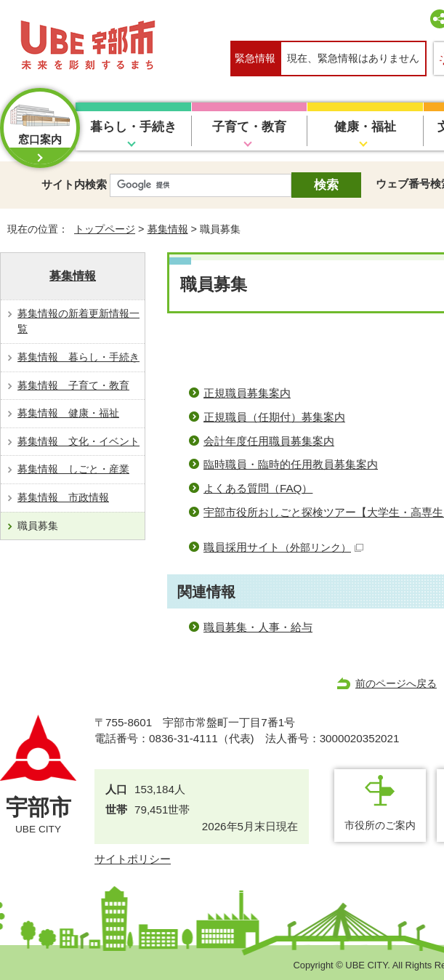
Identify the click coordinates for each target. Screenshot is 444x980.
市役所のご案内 (380, 825)
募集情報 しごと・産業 (73, 469)
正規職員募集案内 (247, 393)
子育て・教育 (249, 127)
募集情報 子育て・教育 (73, 385)
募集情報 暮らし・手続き (78, 357)
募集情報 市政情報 (63, 497)
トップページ (105, 229)
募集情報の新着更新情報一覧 (78, 321)
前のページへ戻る (396, 683)
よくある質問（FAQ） (258, 488)
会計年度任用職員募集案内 (269, 441)
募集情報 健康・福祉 (68, 413)
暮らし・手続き (133, 127)
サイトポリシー (133, 859)
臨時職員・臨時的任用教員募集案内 (291, 464)
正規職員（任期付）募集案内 (274, 417)
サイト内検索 (74, 184)
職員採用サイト (283, 547)
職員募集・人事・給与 (258, 627)
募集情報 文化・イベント (78, 441)
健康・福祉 (365, 127)
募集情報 (168, 229)
